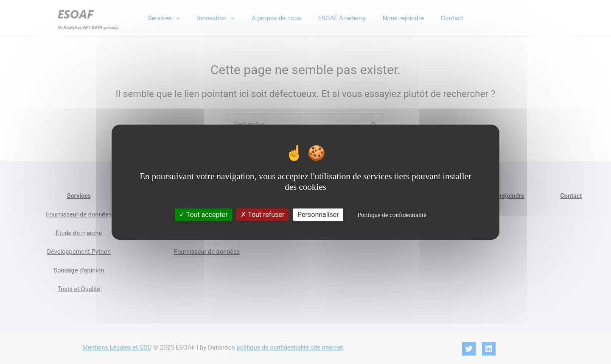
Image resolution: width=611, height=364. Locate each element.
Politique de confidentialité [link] (392, 215)
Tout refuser (262, 215)
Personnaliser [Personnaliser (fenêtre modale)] (318, 215)
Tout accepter (203, 215)
